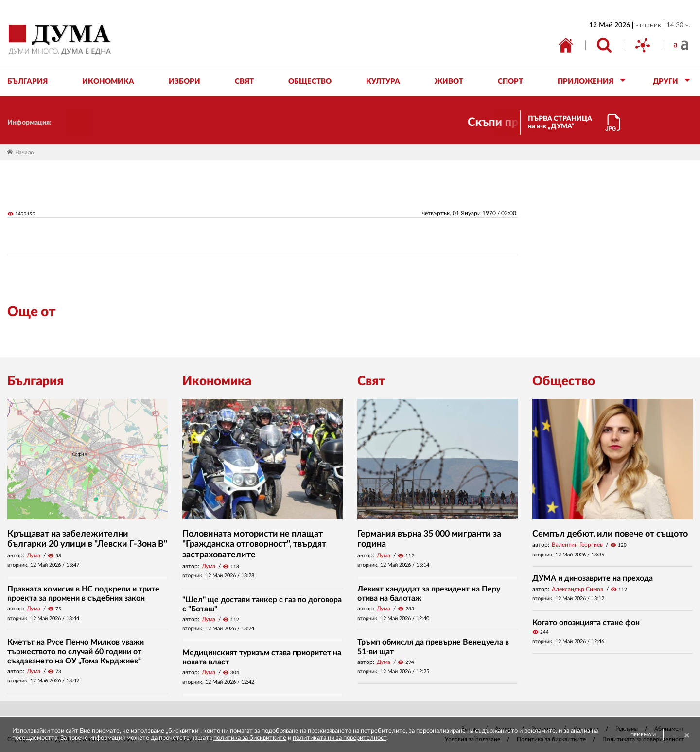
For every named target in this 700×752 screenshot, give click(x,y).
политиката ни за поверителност (340, 738)
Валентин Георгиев (577, 545)
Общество (564, 381)
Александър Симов (577, 589)
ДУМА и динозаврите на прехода (593, 578)
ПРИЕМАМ (643, 735)
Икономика (217, 381)
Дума (34, 555)
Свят (371, 381)
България (35, 381)
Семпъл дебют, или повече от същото (610, 534)
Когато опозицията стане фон (586, 623)
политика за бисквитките (250, 738)
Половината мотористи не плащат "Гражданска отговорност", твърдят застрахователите (254, 545)
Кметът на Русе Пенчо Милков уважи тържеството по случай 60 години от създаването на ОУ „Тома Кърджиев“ (76, 651)
